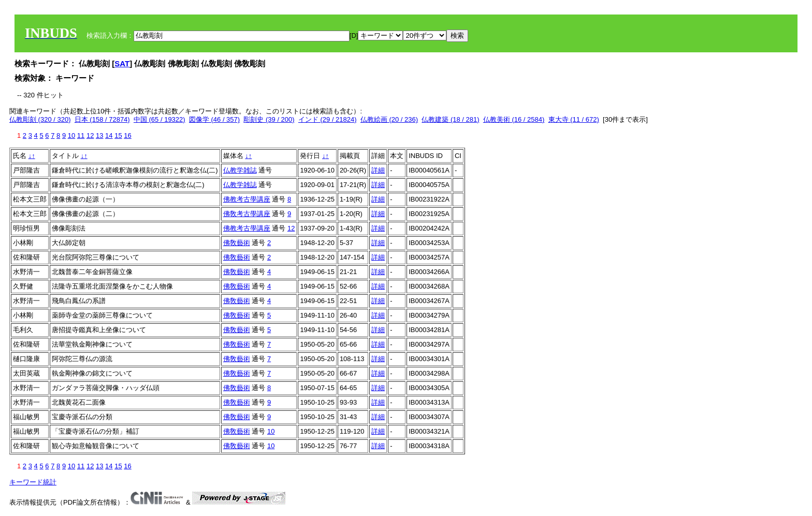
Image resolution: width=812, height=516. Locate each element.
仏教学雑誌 (240, 170)
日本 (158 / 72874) (102, 119)
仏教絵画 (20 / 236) (389, 119)
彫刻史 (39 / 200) (269, 119)
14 (109, 135)
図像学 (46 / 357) (214, 119)
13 (99, 135)
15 (118, 135)
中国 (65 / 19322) (160, 119)
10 (71, 135)
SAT (122, 63)
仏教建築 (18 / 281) (450, 119)
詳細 (378, 170)
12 (90, 135)
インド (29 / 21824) (328, 119)
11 (81, 135)
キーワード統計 (33, 482)
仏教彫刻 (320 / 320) (40, 119)
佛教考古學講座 (247, 199)
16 (127, 135)
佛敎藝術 (237, 243)
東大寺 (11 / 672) (574, 119)
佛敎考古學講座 (247, 214)
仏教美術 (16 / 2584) (514, 119)
